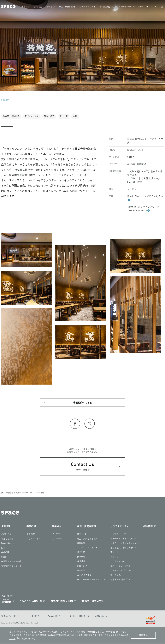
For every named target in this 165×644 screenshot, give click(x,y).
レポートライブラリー (121, 572)
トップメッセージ (118, 536)
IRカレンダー (83, 568)
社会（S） (115, 559)
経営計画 (81, 554)
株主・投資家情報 (69, 7)
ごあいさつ (6, 536)
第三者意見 (116, 577)
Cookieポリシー (55, 618)
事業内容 (41, 7)
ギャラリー (57, 536)
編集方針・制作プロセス (122, 582)
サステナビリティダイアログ (123, 541)
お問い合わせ (138, 7)
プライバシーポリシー (11, 618)
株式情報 (81, 563)
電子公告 (81, 572)
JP (147, 7)
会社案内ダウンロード (11, 568)
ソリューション (34, 541)
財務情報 (81, 559)
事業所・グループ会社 (11, 563)
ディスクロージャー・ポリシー (91, 582)
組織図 (4, 559)
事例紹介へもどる (83, 404)
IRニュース (82, 536)
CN (155, 7)
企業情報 (29, 7)
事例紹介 (53, 7)
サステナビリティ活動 (120, 568)
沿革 (3, 550)
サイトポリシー (35, 618)
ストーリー (57, 541)
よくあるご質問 (84, 577)
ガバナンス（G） (118, 563)
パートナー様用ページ (122, 7)
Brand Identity (7, 545)
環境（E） (115, 554)
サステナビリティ (89, 7)
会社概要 (5, 554)
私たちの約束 (7, 541)
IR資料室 (81, 545)
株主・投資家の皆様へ (87, 541)
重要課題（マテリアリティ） (124, 550)
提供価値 (31, 536)
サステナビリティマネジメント (124, 545)
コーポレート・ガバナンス (89, 550)
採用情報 (105, 7)
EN (151, 7)
